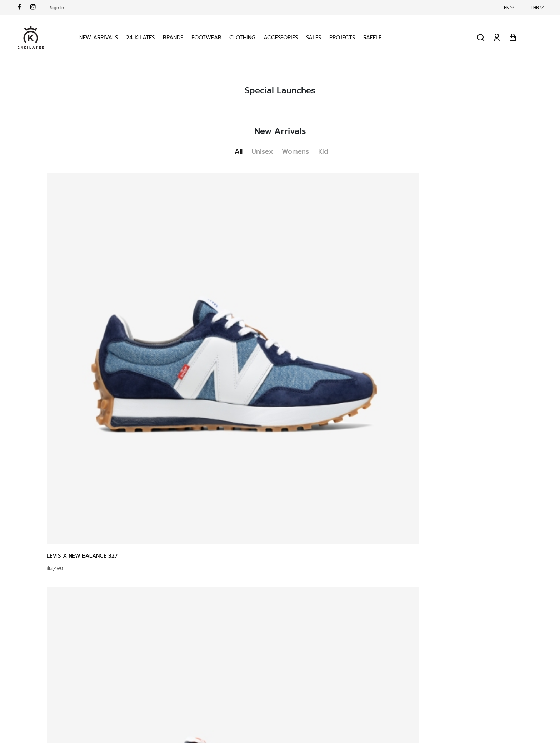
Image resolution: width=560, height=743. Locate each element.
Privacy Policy (359, 637)
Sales (340, 34)
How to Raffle (181, 624)
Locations (265, 649)
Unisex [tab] (262, 141)
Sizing (170, 649)
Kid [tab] (334, 141)
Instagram (444, 637)
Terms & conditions (367, 624)
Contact (263, 637)
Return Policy (180, 675)
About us (264, 624)
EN (474, 8)
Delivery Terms (182, 662)
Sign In (89, 8)
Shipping (174, 637)
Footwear (233, 34)
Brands (200, 34)
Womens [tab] (301, 141)
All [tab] (233, 141)
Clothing (269, 34)
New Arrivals (125, 34)
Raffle (399, 34)
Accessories (307, 34)
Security (352, 649)
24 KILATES (167, 34)
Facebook (444, 624)
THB (502, 8)
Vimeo (439, 649)
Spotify (440, 662)
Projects (369, 34)
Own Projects (269, 662)
